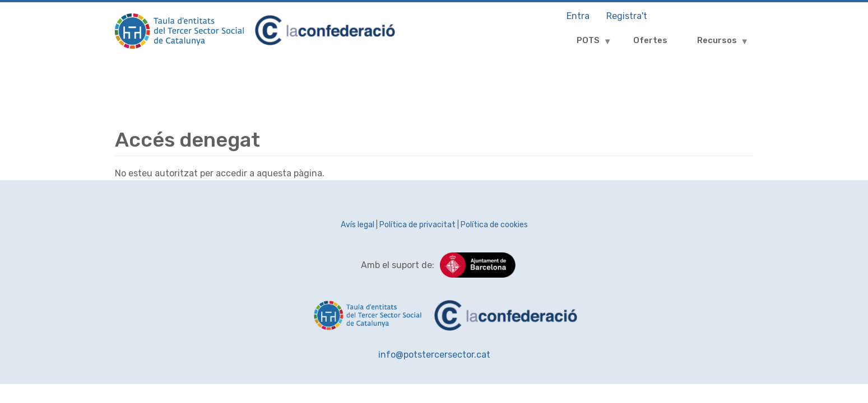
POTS (585, 44)
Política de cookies (494, 225)
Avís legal (358, 225)
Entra (578, 16)
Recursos (714, 44)
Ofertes (650, 40)
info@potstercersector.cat (434, 355)
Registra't (627, 16)
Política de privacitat (417, 225)
